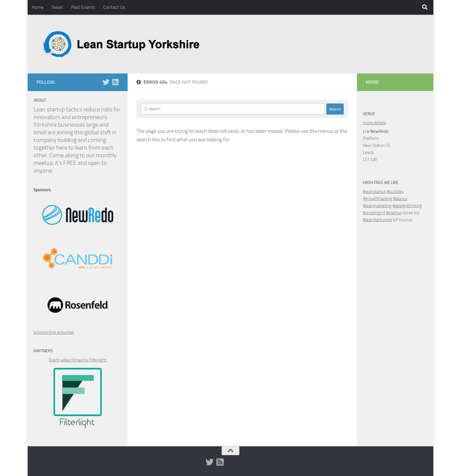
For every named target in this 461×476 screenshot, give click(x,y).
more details (374, 123)
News (57, 7)
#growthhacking (378, 199)
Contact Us (114, 7)
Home (38, 7)
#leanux (400, 199)
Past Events (83, 7)
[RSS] (115, 82)
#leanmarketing (377, 206)
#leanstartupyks (378, 220)
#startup (394, 213)
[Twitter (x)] (106, 82)
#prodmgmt (374, 213)
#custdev (395, 192)
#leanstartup (374, 192)
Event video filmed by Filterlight (78, 360)
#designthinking (407, 206)
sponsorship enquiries (54, 332)
